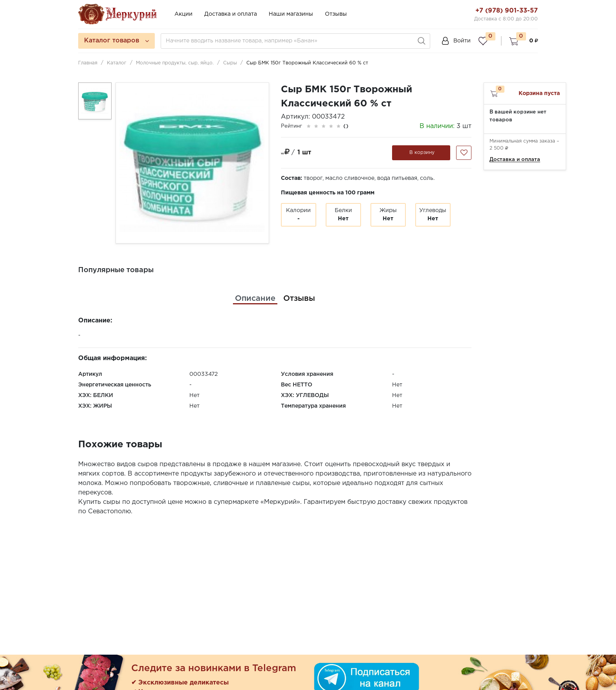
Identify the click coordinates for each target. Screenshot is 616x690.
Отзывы (336, 14)
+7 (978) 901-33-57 (507, 11)
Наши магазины (291, 14)
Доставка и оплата (231, 14)
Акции (183, 14)
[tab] (255, 298)
